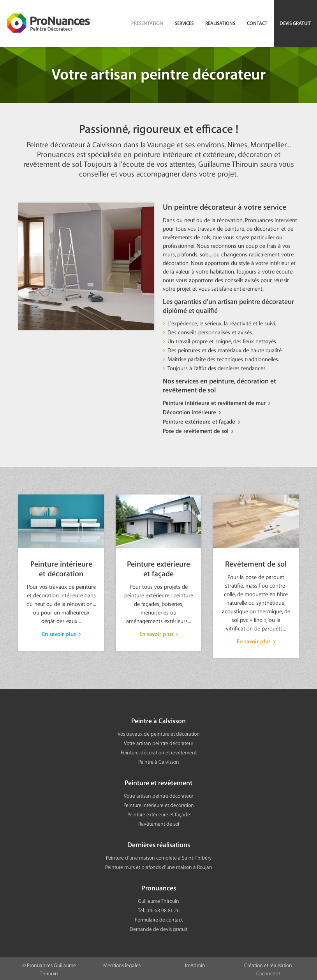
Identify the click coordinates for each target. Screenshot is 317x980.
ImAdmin (195, 964)
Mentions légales (122, 964)
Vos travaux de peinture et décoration (159, 732)
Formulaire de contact (159, 918)
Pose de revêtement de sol (196, 430)
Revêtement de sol (256, 581)
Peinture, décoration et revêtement (159, 751)
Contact (257, 23)
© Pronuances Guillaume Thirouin (49, 968)
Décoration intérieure (189, 412)
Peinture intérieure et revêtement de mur (214, 403)
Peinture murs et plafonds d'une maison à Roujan (159, 866)
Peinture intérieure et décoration (61, 577)
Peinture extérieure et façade (199, 421)
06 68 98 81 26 (164, 909)
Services (184, 23)
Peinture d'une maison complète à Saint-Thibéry (159, 856)
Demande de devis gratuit (158, 928)
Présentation (147, 23)
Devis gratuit (295, 23)
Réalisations (220, 23)
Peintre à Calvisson (159, 760)
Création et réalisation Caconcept (268, 968)
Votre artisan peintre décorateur (158, 742)
